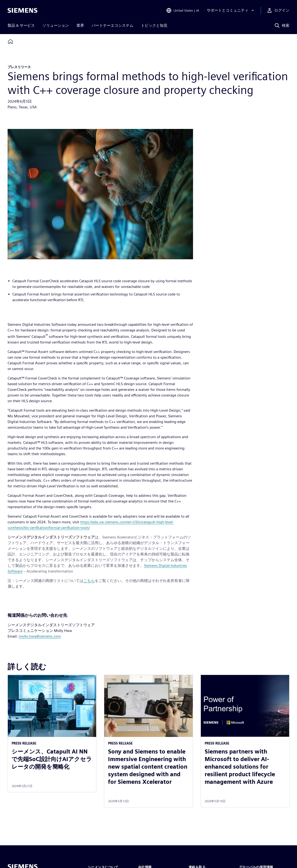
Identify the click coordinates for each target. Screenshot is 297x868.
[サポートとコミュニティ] (231, 10)
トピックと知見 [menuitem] (154, 25)
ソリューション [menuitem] (56, 25)
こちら (89, 581)
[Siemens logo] (22, 10)
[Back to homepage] (10, 42)
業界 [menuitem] (80, 25)
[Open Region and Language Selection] (183, 10)
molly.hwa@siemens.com (40, 636)
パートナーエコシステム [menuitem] (112, 25)
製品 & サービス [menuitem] (21, 25)
